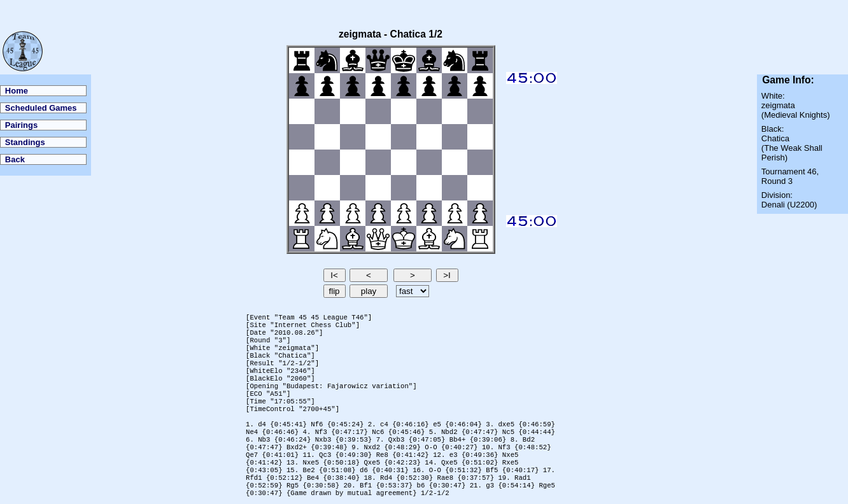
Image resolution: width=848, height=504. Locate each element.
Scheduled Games (41, 108)
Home (17, 91)
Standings (25, 142)
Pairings (21, 125)
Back (15, 159)
